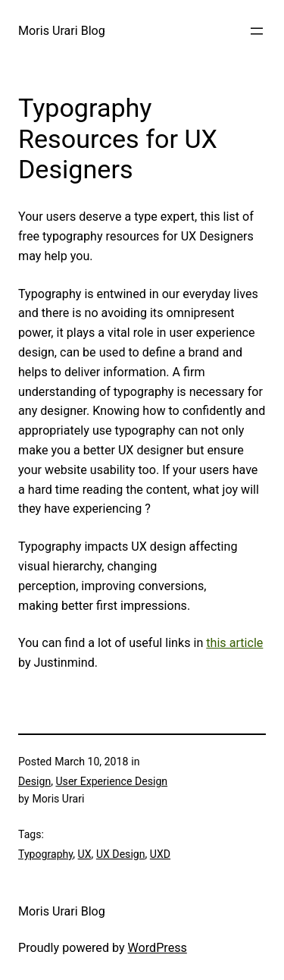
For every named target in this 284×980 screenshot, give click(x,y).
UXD (160, 854)
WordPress (158, 948)
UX (85, 854)
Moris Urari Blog (62, 31)
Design (34, 781)
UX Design (121, 854)
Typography (45, 854)
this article (234, 643)
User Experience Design (111, 781)
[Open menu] (257, 31)
